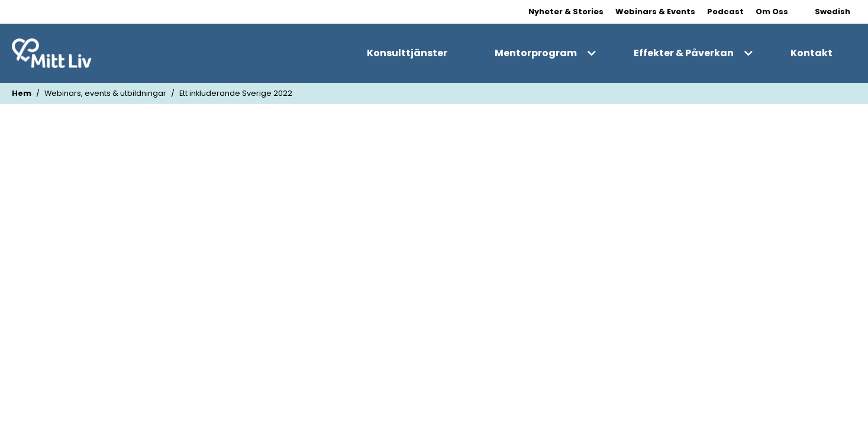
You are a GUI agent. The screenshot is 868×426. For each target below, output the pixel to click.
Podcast (725, 12)
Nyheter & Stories (566, 12)
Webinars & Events (655, 12)
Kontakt (811, 53)
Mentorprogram (536, 53)
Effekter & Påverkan (684, 53)
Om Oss (772, 12)
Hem (22, 93)
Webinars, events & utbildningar (105, 93)
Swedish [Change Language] (832, 12)
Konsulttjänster (407, 53)
